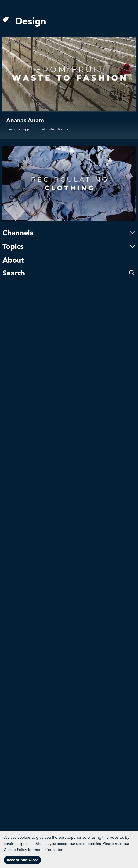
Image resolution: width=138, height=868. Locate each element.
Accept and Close (23, 860)
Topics (69, 224)
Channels (69, 210)
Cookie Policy (15, 850)
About (13, 238)
